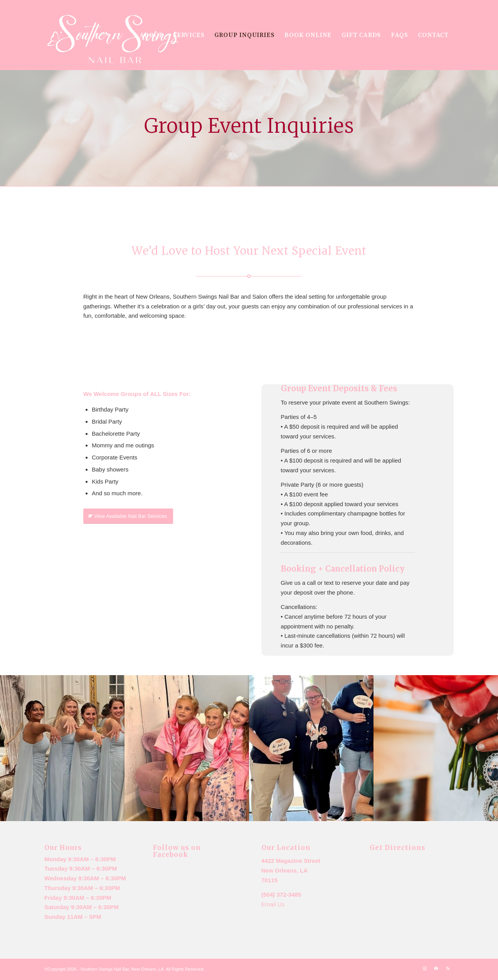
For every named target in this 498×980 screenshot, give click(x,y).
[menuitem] (151, 35)
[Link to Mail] (436, 968)
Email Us (273, 904)
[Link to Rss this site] (448, 968)
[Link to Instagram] (424, 968)
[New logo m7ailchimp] (114, 40)
